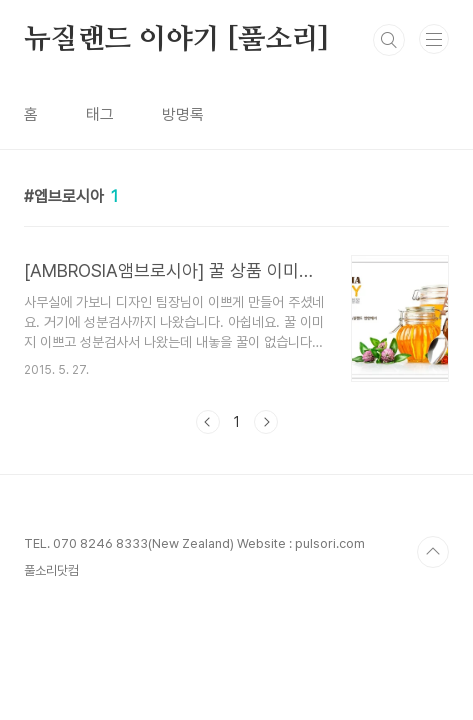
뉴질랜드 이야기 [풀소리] (176, 40)
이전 (208, 422)
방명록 (183, 114)
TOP (433, 552)
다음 (266, 422)
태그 (100, 114)
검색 (389, 40)
